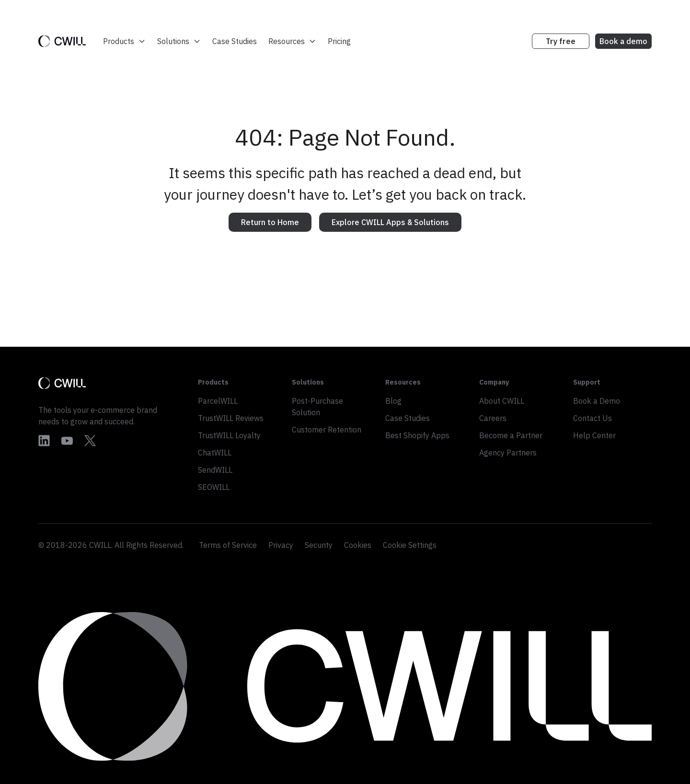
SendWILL (215, 470)
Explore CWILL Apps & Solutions (390, 222)
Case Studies (235, 41)
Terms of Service (228, 545)
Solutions (179, 41)
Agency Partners (508, 453)
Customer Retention (327, 430)
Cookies (358, 545)
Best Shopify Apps (417, 435)
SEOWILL (214, 487)
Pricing (339, 41)
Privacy (281, 545)
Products (124, 41)
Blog (393, 401)
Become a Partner (511, 435)
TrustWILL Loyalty (229, 435)
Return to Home (270, 222)
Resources (292, 41)
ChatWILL (215, 453)
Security (319, 545)
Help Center (594, 435)
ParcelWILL (218, 401)
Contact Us (592, 418)
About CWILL (502, 401)
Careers (493, 418)
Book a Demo (597, 401)
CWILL (100, 545)
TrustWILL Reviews (231, 418)
